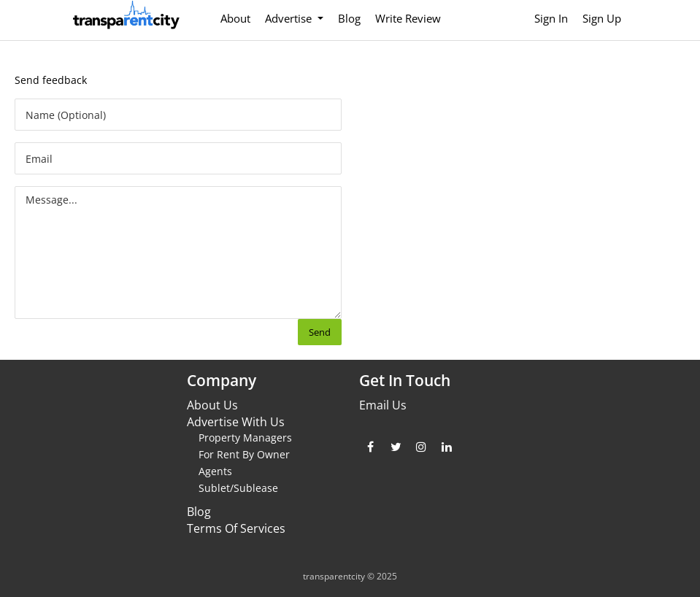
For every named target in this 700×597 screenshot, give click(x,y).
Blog (349, 18)
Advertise (290, 18)
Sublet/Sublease (238, 488)
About (235, 18)
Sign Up (602, 18)
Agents (215, 471)
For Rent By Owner (244, 454)
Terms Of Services (236, 528)
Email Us (383, 405)
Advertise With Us (236, 422)
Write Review (408, 18)
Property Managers (245, 438)
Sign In (551, 18)
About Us (212, 405)
